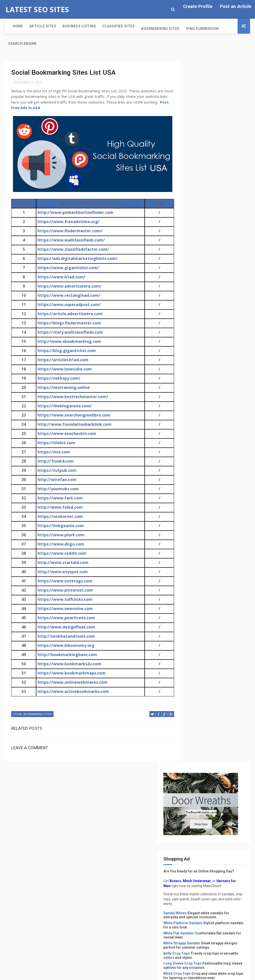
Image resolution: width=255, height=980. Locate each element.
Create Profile (198, 6)
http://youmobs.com (57, 489)
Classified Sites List (205, 746)
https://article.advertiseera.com (69, 314)
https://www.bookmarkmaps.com (71, 674)
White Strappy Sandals (201, 252)
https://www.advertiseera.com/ (69, 287)
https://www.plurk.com (60, 535)
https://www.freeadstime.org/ (68, 222)
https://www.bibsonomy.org (65, 646)
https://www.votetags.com (64, 581)
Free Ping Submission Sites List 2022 (223, 567)
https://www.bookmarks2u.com (68, 664)
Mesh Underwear (216, 185)
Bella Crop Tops (196, 267)
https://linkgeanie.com (60, 526)
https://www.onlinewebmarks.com (72, 683)
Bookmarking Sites (156, 29)
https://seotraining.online (63, 388)
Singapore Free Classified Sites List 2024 (225, 546)
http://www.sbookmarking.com (68, 342)
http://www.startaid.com (62, 563)
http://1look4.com (55, 462)
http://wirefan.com (56, 480)
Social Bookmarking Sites (32, 715)
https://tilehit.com (55, 443)
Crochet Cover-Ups (199, 394)
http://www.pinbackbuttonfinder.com (75, 213)
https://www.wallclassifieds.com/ (70, 241)
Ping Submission (198, 29)
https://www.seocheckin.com (66, 434)
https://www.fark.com (59, 498)
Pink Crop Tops (196, 315)
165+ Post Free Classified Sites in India (224, 589)
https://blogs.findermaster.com (68, 323)
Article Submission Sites (209, 729)
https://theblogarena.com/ (64, 406)
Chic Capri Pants (197, 325)
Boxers (195, 185)
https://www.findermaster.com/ (69, 231)
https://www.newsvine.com (64, 609)
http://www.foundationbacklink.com (74, 425)
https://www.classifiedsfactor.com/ (72, 250)
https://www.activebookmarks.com (72, 692)
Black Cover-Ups (197, 415)
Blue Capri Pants (196, 360)
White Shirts (193, 474)
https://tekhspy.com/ (58, 379)
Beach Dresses (195, 380)
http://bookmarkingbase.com (66, 655)
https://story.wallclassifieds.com (69, 333)
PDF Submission (200, 763)
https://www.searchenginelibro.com (73, 416)
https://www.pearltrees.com (65, 618)
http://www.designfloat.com (65, 627)
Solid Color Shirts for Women (207, 449)
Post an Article (236, 6)
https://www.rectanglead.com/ (68, 296)
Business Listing (75, 26)
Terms (188, 841)
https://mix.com (53, 452)
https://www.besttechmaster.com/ (72, 397)
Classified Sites (114, 26)
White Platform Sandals (202, 232)
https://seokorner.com (59, 517)
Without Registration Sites (212, 805)
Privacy (189, 835)
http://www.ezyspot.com (62, 572)
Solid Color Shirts (198, 429)
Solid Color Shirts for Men (204, 439)
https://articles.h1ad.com (62, 360)
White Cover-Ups (197, 405)
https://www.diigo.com (60, 545)
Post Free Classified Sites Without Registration (226, 524)
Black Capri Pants (197, 350)
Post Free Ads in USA (58, 108)
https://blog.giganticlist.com (66, 351)
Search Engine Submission (210, 788)
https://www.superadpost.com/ (68, 305)
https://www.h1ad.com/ (61, 277)
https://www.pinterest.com (64, 591)
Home (13, 26)
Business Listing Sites (206, 737)
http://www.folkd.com (59, 508)
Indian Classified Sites (207, 754)
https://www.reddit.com (61, 554)
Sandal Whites (194, 222)
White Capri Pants (197, 340)
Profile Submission (204, 780)
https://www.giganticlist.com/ (67, 268)
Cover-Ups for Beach (200, 370)
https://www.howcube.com (64, 369)
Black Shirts (193, 463)
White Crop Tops (196, 291)
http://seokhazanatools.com (65, 637)
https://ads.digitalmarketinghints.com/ (77, 259)
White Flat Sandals (198, 242)
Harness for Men (197, 190)
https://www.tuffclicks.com (64, 600)
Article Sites (38, 26)
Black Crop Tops (196, 305)
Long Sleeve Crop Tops (202, 277)
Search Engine (23, 44)
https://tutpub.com (56, 471)
